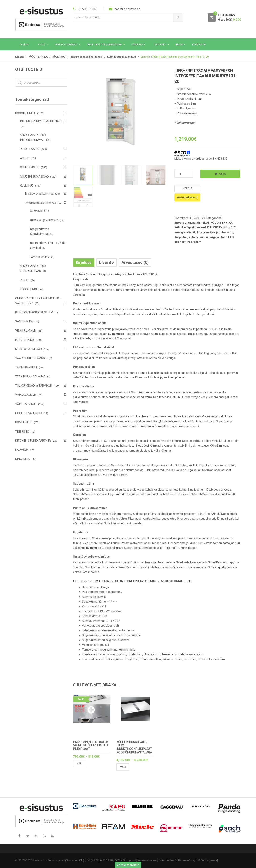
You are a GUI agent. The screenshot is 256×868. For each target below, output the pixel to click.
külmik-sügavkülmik (213, 237)
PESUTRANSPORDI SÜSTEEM (34, 312)
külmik (193, 237)
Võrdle (187, 188)
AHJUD (25, 158)
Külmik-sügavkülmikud (121, 57)
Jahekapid (36, 211)
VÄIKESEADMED (26, 395)
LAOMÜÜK (22, 450)
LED (231, 237)
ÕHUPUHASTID (30, 167)
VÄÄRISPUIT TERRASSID (31, 358)
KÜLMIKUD (59, 57)
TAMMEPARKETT (26, 367)
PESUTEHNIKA (25, 340)
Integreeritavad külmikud (86, 57)
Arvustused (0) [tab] (135, 262)
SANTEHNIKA (24, 321)
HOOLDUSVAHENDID (29, 413)
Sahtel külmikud (40, 257)
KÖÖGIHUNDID (29, 289)
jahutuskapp (225, 232)
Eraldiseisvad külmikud (39, 194)
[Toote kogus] (184, 174)
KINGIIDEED (23, 459)
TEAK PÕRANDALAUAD (30, 376)
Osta (222, 174)
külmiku (121, 494)
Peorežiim (194, 242)
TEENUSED (22, 432)
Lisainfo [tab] (107, 262)
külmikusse (116, 334)
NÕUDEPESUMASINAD (34, 177)
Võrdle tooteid (128, 865)
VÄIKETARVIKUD (26, 404)
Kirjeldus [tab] (84, 262)
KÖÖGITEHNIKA (38, 57)
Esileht (19, 57)
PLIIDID (25, 280)
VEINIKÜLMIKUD (26, 331)
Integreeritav (206, 232)
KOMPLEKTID (24, 422)
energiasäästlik (185, 232)
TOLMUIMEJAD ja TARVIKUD (34, 386)
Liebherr (143, 392)
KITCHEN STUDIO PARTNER (33, 441)
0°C (233, 227)
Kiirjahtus (181, 237)
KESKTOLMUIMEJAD (29, 349)
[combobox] (123, 17)
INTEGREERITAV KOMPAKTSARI (41, 121)
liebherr (180, 242)
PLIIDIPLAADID (30, 149)
